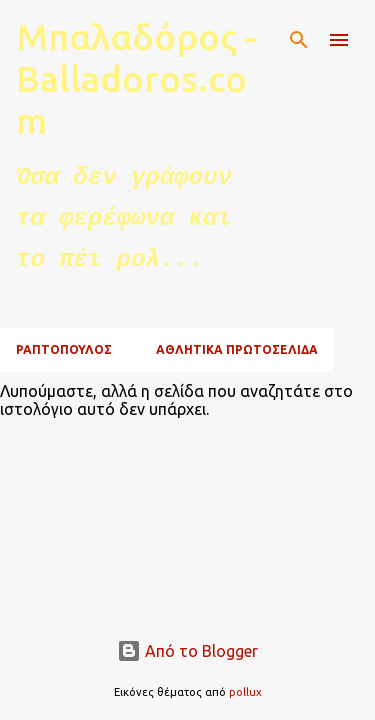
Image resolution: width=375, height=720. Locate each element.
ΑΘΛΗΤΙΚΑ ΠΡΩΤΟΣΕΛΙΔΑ (237, 349)
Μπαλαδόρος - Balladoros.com (136, 78)
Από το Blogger (187, 651)
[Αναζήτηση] (299, 40)
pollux (245, 692)
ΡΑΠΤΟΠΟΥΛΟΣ (64, 349)
